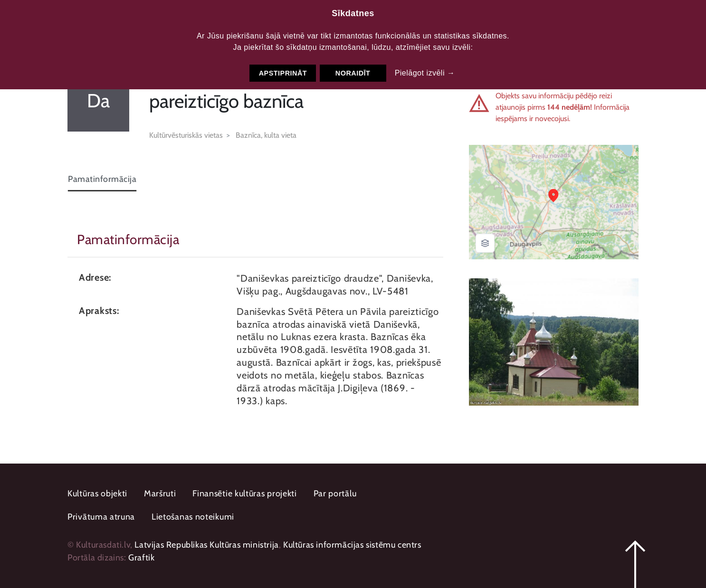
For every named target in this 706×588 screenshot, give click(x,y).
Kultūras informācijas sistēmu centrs (352, 545)
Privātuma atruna (101, 517)
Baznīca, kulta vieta (266, 135)
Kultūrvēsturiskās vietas (186, 135)
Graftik (141, 558)
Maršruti (160, 493)
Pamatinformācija (102, 179)
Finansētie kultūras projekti (245, 493)
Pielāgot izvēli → (425, 73)
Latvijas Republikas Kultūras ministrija (206, 545)
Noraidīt (353, 73)
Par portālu (335, 493)
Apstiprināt (283, 73)
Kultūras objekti (97, 493)
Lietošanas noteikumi (193, 517)
